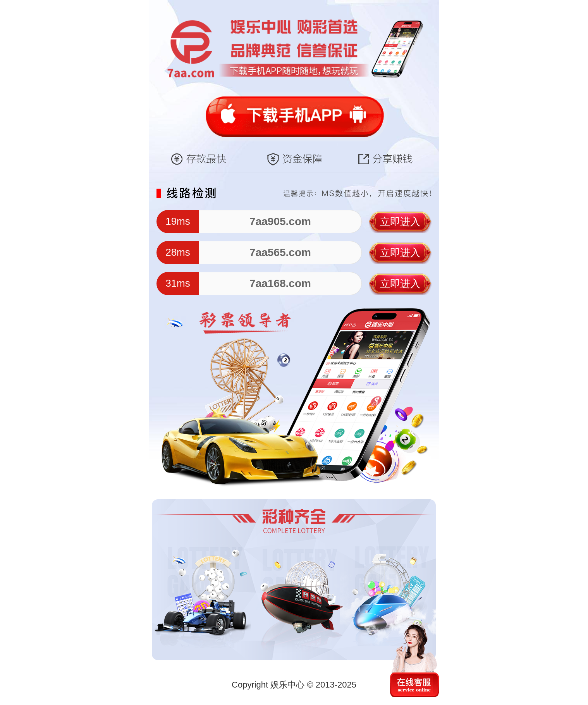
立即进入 (400, 222)
